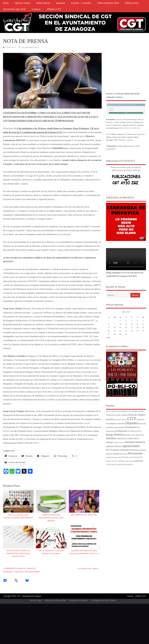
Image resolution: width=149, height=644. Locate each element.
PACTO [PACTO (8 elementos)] (109, 450)
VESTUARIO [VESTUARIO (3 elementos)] (111, 464)
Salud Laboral (43, 3)
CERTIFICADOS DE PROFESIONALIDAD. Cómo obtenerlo (51, 518)
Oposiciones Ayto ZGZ (14, 9)
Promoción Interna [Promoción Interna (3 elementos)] (112, 457)
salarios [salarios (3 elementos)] (109, 461)
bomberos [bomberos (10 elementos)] (111, 419)
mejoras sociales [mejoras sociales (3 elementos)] (119, 442)
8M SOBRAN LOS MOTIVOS (84, 515)
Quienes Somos (23, 3)
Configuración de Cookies (103, 600)
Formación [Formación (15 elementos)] (121, 431)
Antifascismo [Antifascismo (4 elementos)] (111, 415)
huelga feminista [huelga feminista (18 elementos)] (115, 435)
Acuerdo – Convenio (81, 3)
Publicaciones (132, 3)
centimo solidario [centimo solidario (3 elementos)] (121, 420)
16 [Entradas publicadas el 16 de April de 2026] (126, 327)
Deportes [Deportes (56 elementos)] (132, 423)
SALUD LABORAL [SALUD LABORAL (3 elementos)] (118, 461)
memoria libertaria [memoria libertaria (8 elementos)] (114, 446)
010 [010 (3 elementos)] (107, 411)
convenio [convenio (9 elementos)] (121, 423)
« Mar (108, 338)
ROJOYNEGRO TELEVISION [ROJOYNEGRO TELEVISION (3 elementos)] (129, 457)
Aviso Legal (36, 600)
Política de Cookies (78, 600)
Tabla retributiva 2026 (108, 3)
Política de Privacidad (55, 600)
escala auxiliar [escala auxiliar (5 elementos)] (119, 427)
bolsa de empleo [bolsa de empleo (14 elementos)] (137, 415)
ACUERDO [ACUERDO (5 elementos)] (133, 411)
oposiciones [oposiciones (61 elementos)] (131, 446)
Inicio (6, 3)
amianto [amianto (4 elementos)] (141, 411)
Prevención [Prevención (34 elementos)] (135, 453)
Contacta (36, 9)
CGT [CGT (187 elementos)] (132, 419)
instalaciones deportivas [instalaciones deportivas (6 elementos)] (134, 435)
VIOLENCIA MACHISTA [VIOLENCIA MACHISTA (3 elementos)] (124, 464)
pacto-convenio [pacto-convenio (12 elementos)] (121, 450)
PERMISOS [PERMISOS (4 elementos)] (118, 454)
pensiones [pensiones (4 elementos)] (109, 454)
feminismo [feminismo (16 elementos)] (131, 427)
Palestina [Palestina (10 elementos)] (133, 450)
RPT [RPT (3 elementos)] (141, 457)
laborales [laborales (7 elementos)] (110, 442)
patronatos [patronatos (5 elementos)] (142, 450)
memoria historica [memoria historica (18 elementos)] (135, 442)
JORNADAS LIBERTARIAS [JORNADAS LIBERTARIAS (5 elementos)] (128, 439)
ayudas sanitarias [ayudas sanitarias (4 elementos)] (122, 415)
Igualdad (60, 3)
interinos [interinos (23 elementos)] (111, 438)
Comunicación (11, 47)
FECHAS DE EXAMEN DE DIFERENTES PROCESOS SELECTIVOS (18, 553)
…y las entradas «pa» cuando (87, 568)
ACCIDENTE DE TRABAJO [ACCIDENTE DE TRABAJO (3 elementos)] (119, 411)
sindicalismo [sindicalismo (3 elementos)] (129, 461)
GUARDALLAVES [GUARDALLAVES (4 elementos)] (134, 431)
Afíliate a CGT (54, 9)
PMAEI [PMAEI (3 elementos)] (125, 454)
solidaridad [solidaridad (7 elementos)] (138, 461)
